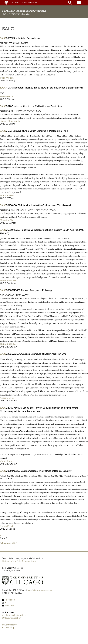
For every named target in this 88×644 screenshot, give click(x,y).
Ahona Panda (7, 526)
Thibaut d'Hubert (9, 280)
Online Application (12, 618)
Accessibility (8, 627)
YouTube (9, 606)
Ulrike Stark (6, 461)
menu (79, 2)
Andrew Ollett (7, 398)
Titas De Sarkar (8, 195)
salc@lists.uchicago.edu (40, 590)
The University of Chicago (23, 3)
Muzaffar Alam (8, 220)
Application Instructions (14, 615)
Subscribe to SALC (8, 543)
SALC (3, 38)
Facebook (10, 600)
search (70, 3)
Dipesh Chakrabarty (10, 121)
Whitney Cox (7, 96)
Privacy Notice (9, 625)
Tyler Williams (7, 78)
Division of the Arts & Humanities (19, 561)
